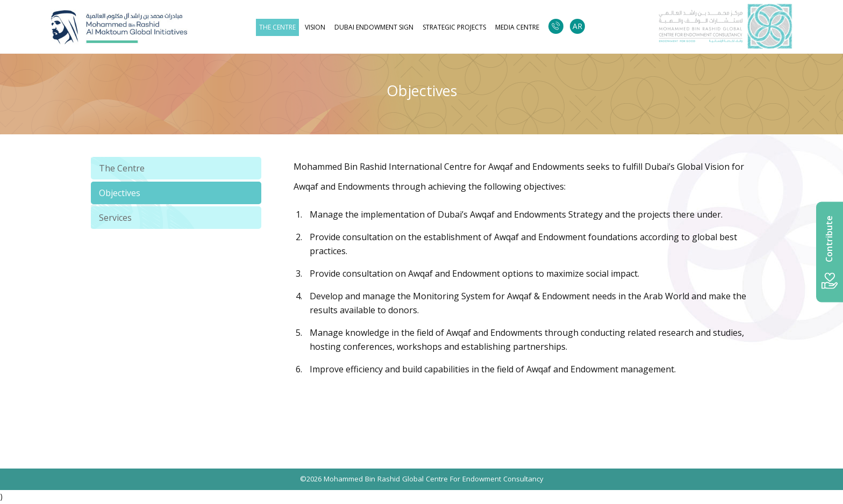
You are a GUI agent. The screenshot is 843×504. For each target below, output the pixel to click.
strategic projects (454, 27)
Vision (315, 27)
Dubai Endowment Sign (374, 27)
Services (115, 218)
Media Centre (517, 27)
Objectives (120, 193)
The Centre (277, 27)
